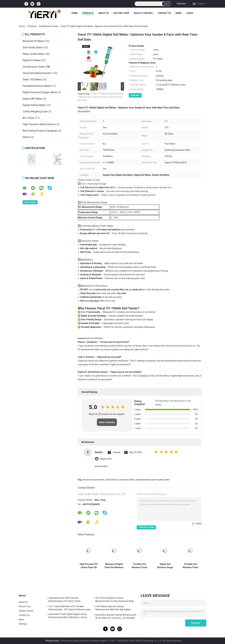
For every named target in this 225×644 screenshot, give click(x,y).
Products (88, 13)
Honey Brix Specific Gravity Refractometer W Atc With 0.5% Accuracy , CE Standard (116, 616)
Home (75, 13)
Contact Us (164, 13)
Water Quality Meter (34, 54)
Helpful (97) (106, 459)
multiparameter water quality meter (153, 480)
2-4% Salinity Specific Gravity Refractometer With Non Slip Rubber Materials (113, 608)
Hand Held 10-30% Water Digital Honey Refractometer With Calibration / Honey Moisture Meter (68, 616)
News (179, 13)
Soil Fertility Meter (33, 48)
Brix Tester (29, 118)
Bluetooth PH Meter (34, 41)
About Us (104, 13)
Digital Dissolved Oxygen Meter (40, 92)
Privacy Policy (52, 641)
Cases (190, 13)
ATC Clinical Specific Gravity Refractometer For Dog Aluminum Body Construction (115, 600)
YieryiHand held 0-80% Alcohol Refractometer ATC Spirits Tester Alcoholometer (65, 600)
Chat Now (181, 4)
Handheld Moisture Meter (37, 86)
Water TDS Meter (32, 80)
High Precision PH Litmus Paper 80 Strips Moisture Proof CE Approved (89, 566)
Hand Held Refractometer (37, 73)
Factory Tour (121, 13)
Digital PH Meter (32, 60)
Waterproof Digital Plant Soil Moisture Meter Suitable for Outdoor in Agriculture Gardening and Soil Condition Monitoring (114, 566)
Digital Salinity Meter (34, 105)
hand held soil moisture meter (120, 480)
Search (167, 4)
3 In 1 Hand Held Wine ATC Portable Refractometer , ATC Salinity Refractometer (70, 608)
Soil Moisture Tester (49, 26)
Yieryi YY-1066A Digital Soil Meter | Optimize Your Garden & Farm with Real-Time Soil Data (101, 97)
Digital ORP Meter (32, 99)
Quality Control (143, 13)
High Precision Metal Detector (39, 124)
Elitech (26, 137)
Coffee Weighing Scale (35, 112)
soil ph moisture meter (93, 480)
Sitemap (23, 624)
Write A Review (107, 422)
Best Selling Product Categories (40, 131)
